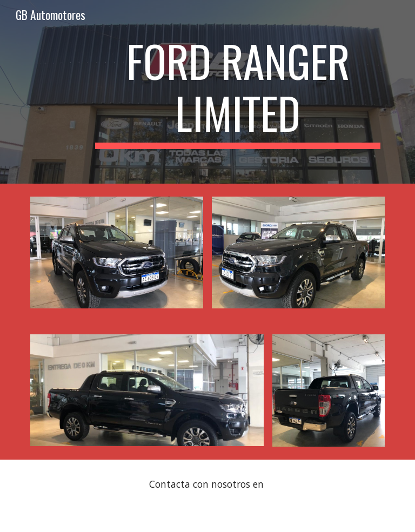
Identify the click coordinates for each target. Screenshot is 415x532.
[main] (237, 92)
